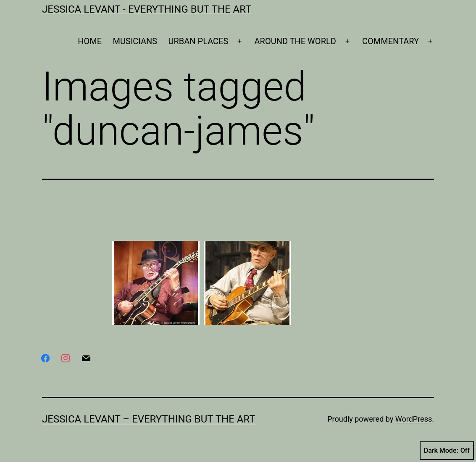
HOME (90, 41)
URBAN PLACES (199, 41)
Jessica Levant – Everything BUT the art (149, 419)
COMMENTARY (391, 41)
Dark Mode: (447, 451)
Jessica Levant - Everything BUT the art (147, 9)
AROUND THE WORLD (295, 41)
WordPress (414, 419)
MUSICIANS (135, 41)
